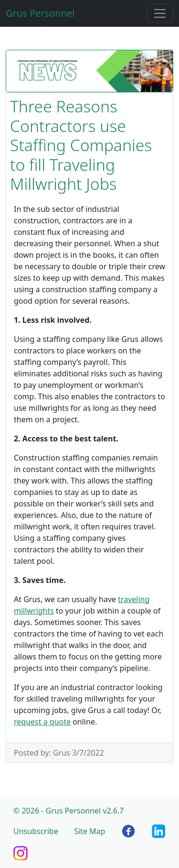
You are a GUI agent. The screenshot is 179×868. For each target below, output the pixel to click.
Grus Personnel (40, 13)
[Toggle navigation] (160, 13)
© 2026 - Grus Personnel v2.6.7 (68, 811)
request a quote (42, 722)
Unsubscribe (36, 831)
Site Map (89, 831)
